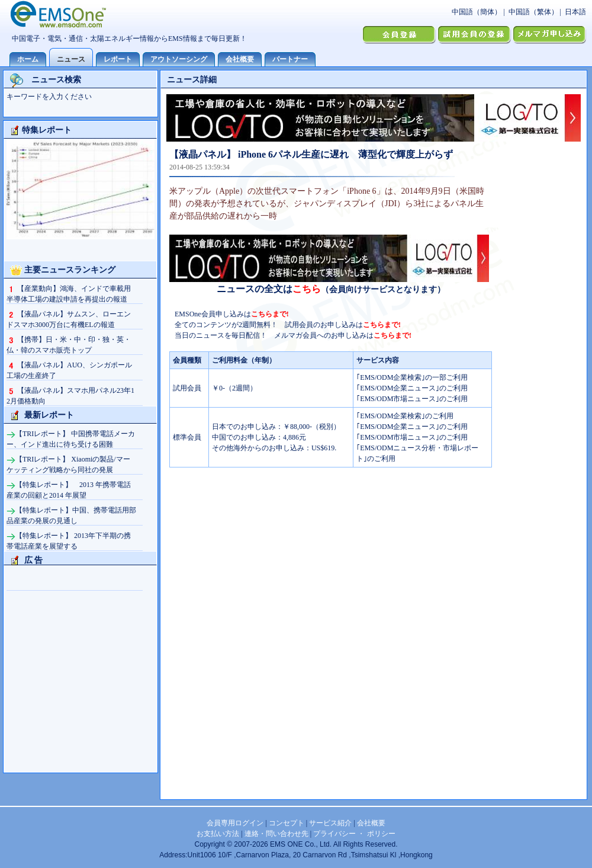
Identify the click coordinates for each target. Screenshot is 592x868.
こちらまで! (270, 314)
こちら (307, 289)
